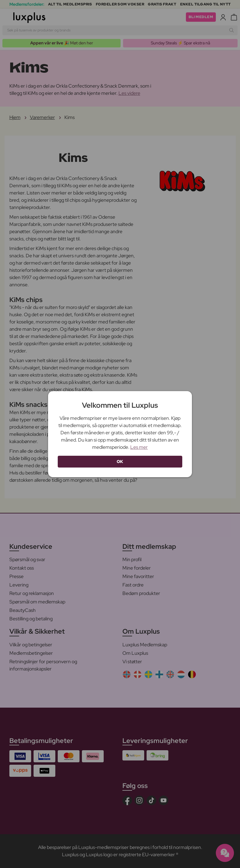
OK (120, 461)
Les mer (139, 447)
